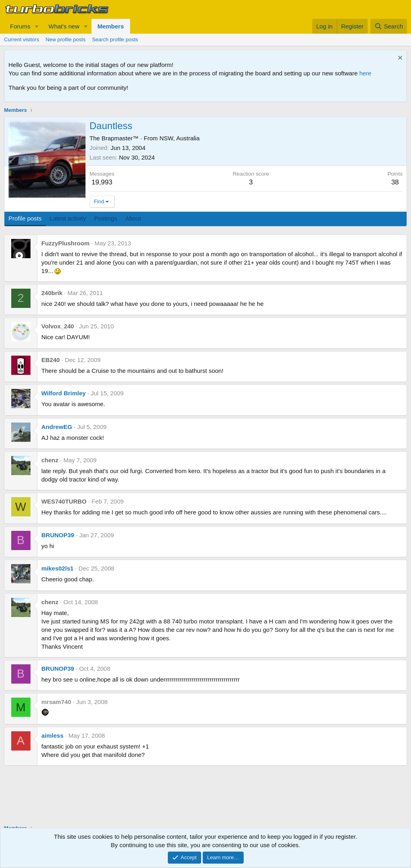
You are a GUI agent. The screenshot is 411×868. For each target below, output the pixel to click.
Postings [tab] (106, 218)
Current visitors (21, 39)
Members (111, 26)
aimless (52, 735)
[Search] (389, 26)
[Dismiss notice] (399, 59)
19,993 (102, 182)
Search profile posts (115, 39)
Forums (20, 26)
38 (395, 182)
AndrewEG (57, 427)
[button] (37, 26)
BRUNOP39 (58, 535)
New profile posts (65, 39)
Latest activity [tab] (68, 218)
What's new (64, 26)
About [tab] (133, 218)
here (365, 73)
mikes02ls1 (57, 568)
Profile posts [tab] (25, 218)
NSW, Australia (179, 138)
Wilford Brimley (64, 393)
